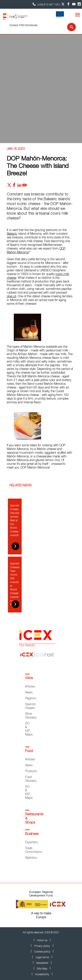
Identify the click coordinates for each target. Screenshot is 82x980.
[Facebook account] (68, 4)
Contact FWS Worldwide (23, 26)
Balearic (12, 234)
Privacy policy (42, 946)
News (29, 693)
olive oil (11, 297)
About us (42, 941)
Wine (29, 679)
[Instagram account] (79, 4)
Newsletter (42, 963)
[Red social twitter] (9, 186)
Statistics (31, 858)
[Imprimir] (24, 186)
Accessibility (42, 975)
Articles (30, 687)
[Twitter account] (63, 4)
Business (32, 834)
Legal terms (42, 958)
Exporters (31, 843)
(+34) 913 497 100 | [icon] (46, 4)
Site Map (42, 969)
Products (31, 771)
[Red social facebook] (14, 186)
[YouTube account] (74, 4)
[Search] (69, 27)
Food (29, 751)
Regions (31, 699)
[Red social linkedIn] (19, 186)
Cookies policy (42, 952)
